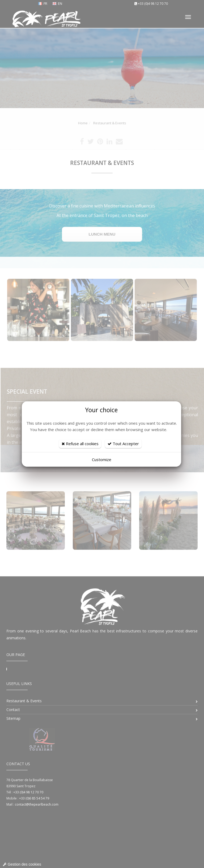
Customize (102, 459)
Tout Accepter (123, 444)
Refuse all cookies (80, 444)
